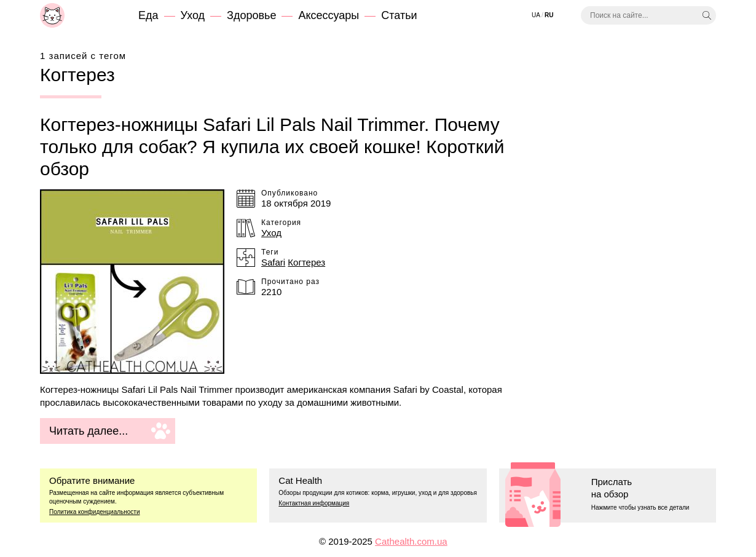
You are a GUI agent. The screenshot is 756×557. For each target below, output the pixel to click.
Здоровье (251, 15)
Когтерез (306, 262)
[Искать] (707, 15)
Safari (273, 262)
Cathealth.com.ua (411, 541)
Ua (536, 15)
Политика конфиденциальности (95, 512)
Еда (148, 15)
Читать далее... (89, 431)
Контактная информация (314, 503)
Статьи (399, 15)
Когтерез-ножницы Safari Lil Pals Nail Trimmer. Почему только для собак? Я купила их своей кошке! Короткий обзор (272, 147)
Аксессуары (329, 15)
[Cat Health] (52, 15)
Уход (193, 15)
